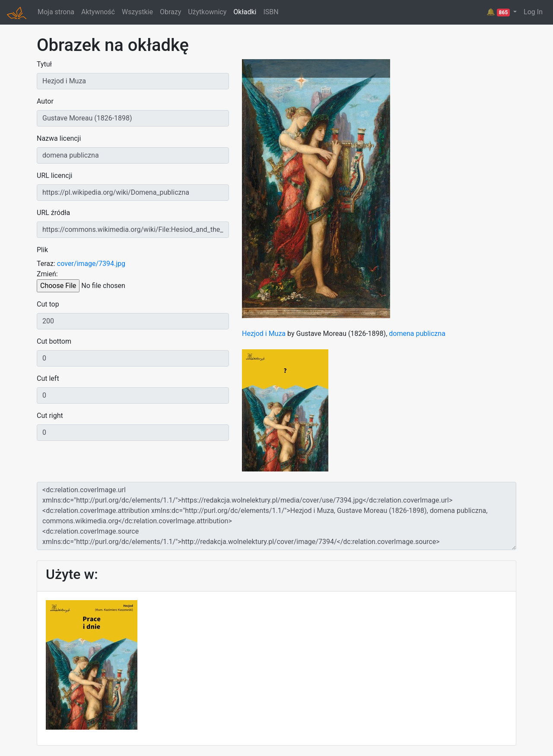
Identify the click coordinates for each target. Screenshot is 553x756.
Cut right (50, 416)
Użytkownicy (207, 12)
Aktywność (98, 12)
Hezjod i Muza (264, 334)
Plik (42, 250)
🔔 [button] (499, 12)
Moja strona (56, 12)
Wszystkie (137, 12)
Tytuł (44, 64)
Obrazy (170, 12)
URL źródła (53, 213)
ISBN (271, 12)
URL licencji (54, 176)
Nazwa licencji (59, 138)
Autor (45, 101)
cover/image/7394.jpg (91, 264)
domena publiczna (417, 334)
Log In (533, 12)
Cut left (48, 378)
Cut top (48, 304)
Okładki (245, 12)
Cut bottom (54, 341)
